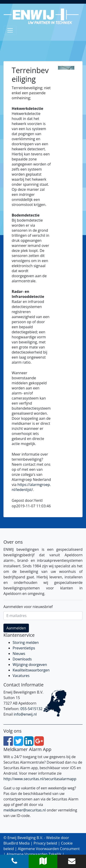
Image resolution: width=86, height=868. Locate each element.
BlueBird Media (17, 843)
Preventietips (24, 648)
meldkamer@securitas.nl (25, 810)
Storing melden (26, 642)
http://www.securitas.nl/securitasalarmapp (40, 779)
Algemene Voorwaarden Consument (49, 849)
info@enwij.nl (25, 714)
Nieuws (19, 654)
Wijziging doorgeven (30, 665)
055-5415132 (32, 709)
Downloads (22, 659)
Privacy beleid (45, 843)
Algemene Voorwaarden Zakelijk (34, 854)
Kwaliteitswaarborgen (31, 670)
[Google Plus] (39, 744)
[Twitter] (18, 744)
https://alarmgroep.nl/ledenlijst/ (31, 487)
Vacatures (21, 676)
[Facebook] (8, 744)
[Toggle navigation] (10, 30)
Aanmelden (16, 628)
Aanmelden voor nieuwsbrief (28, 607)
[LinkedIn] (29, 744)
